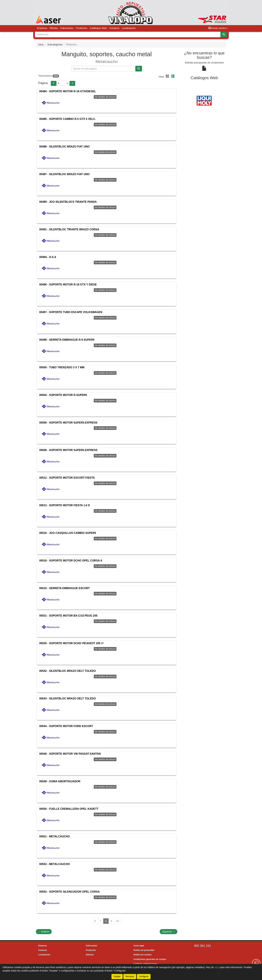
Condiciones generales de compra (150, 959)
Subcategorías (55, 45)
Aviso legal (139, 946)
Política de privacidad (144, 950)
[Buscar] (224, 34)
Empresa (42, 28)
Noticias (90, 955)
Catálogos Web (98, 28)
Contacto (114, 28)
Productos (82, 28)
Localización (129, 28)
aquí (217, 967)
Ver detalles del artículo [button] (105, 97)
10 (117, 921)
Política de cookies (143, 955)
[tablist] (204, 100)
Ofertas (54, 28)
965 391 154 (202, 946)
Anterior (44, 932)
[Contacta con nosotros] (256, 963)
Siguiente (168, 932)
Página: (43, 83)
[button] (168, 76)
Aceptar (117, 976)
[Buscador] (128, 34)
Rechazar (130, 976)
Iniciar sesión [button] (218, 28)
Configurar (144, 976)
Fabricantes (67, 28)
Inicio (41, 45)
